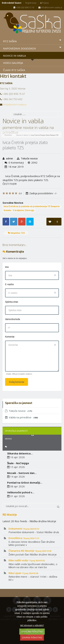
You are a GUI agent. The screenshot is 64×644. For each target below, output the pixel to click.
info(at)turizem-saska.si (15, 105)
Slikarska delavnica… (20, 453)
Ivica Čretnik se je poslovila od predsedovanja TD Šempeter (32, 206)
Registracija (31, 3)
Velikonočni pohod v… (21, 492)
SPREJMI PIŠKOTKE (32, 632)
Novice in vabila (22, 135)
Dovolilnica (24, 538)
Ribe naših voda (27, 560)
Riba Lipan (23, 573)
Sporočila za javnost (16, 431)
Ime (7, 267)
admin (9, 158)
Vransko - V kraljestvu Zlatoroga (19, 210)
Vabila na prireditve (22, 417)
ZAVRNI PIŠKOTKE (32, 638)
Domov (8, 135)
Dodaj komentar (17, 382)
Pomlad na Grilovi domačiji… (25, 483)
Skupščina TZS (16, 233)
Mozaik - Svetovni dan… (22, 473)
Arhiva (8, 439)
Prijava (44, 3)
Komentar (10, 337)
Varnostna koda (13, 319)
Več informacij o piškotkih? (32, 625)
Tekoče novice (29, 158)
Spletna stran (12, 302)
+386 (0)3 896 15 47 (24, 7)
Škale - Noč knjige (18, 463)
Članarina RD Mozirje (30, 551)
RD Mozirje (10, 515)
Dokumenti (24, 529)
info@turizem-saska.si (50, 7)
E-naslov (9, 284)
